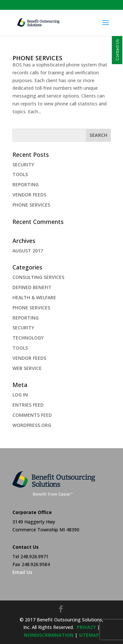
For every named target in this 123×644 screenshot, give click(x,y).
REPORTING (26, 184)
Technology (28, 338)
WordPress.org (32, 425)
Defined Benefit (32, 287)
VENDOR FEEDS (29, 195)
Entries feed (28, 405)
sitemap (89, 635)
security (23, 328)
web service (27, 368)
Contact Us (117, 50)
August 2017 (28, 251)
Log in (20, 395)
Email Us (22, 572)
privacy (86, 627)
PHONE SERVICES (37, 58)
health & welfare (34, 297)
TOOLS (20, 174)
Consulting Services (38, 277)
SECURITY (23, 165)
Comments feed (32, 415)
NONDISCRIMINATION (49, 635)
